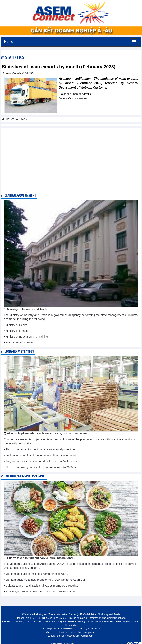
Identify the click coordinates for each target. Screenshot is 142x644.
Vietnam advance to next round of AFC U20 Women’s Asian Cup (46, 580)
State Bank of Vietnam (20, 343)
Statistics (15, 58)
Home (9, 41)
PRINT (8, 119)
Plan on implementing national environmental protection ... (42, 449)
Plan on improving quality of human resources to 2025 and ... (43, 467)
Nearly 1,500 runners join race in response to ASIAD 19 (40, 592)
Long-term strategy (19, 352)
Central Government (20, 196)
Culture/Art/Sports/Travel (25, 476)
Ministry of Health (16, 325)
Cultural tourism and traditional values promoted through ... (42, 586)
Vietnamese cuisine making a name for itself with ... (37, 574)
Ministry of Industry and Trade (27, 309)
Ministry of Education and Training (27, 337)
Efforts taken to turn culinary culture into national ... (42, 558)
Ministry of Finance (17, 331)
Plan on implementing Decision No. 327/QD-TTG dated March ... (49, 434)
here (76, 94)
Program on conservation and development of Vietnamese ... (43, 461)
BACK (21, 119)
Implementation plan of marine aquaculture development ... (42, 455)
